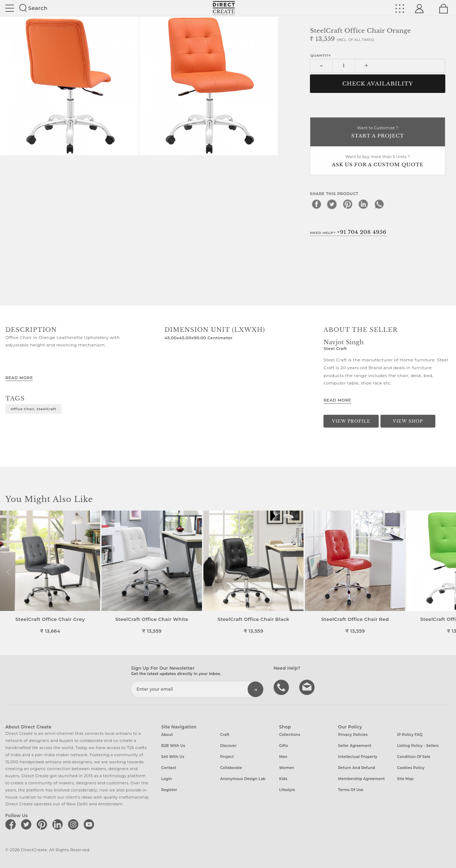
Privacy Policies (353, 735)
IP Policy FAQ (410, 735)
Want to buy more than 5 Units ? (378, 161)
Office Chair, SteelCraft (33, 409)
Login (167, 779)
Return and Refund (357, 768)
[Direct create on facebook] (12, 824)
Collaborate (231, 768)
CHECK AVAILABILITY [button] (378, 84)
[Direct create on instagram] (74, 824)
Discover (228, 746)
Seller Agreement (355, 746)
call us (282, 687)
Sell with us (173, 757)
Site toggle (10, 8)
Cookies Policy (411, 768)
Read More (19, 378)
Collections (290, 735)
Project (227, 757)
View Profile (351, 421)
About (167, 735)
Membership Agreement (361, 779)
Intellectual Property (358, 757)
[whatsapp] (379, 204)
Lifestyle (287, 790)
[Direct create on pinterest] (43, 824)
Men (283, 757)
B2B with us (173, 746)
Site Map (405, 779)
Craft (225, 735)
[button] (448, 572)
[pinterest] (348, 204)
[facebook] (316, 204)
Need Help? (348, 232)
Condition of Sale (414, 757)
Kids (283, 779)
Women (287, 768)
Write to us (308, 687)
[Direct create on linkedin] (59, 824)
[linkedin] (363, 204)
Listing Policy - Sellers (418, 746)
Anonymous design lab (243, 779)
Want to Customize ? (378, 133)
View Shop (408, 421)
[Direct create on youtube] (90, 824)
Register (169, 790)
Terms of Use (351, 790)
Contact (169, 768)
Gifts (284, 746)
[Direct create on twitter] (27, 824)
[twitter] (332, 204)
